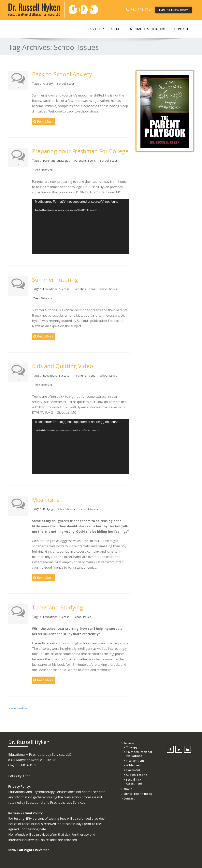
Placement (133, 770)
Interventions (135, 761)
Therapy (132, 747)
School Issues (66, 84)
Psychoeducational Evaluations (139, 754)
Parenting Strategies (56, 161)
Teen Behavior (43, 170)
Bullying (48, 509)
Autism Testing (137, 775)
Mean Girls (46, 500)
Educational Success (56, 289)
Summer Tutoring (55, 279)
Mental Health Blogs (147, 29)
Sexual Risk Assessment (134, 781)
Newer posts (18, 708)
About (116, 29)
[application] (80, 226)
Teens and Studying (58, 607)
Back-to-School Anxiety (62, 74)
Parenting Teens (85, 161)
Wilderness (133, 765)
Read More (43, 122)
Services (95, 29)
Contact (181, 29)
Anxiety (48, 84)
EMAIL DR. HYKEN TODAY (173, 10)
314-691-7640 (141, 10)
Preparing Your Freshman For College (80, 151)
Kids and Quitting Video (63, 366)
